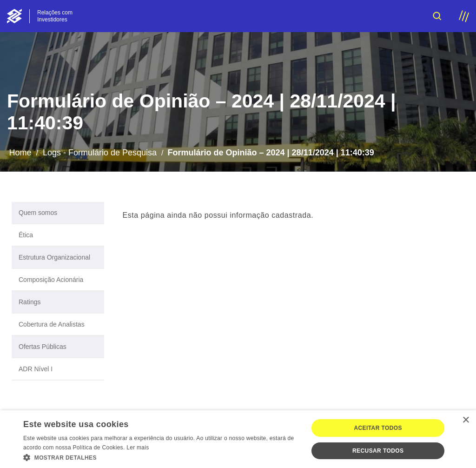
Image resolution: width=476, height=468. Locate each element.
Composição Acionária (51, 280)
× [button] (466, 420)
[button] (161, 457)
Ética (26, 235)
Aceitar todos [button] (378, 428)
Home (20, 153)
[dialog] (238, 439)
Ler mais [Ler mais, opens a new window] (138, 448)
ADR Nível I (36, 369)
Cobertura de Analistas (52, 324)
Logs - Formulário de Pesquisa (100, 153)
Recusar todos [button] (378, 451)
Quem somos (38, 213)
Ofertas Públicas (43, 347)
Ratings (30, 302)
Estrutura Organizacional (54, 257)
